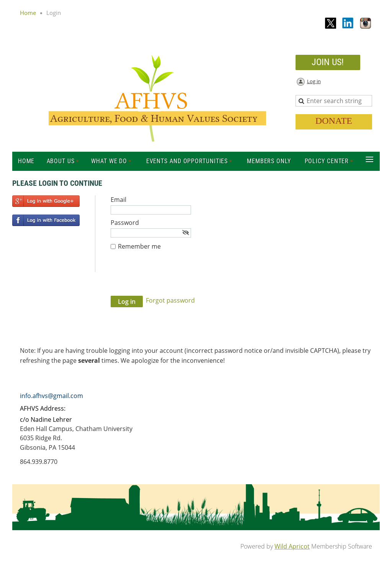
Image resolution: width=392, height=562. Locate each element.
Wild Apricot (292, 546)
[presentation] (169, 277)
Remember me (139, 246)
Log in (314, 81)
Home (28, 13)
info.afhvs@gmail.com (51, 396)
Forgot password (170, 300)
